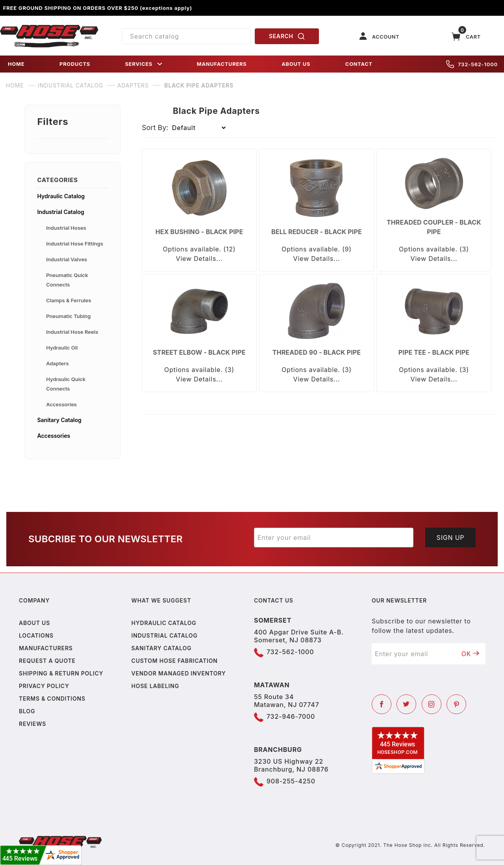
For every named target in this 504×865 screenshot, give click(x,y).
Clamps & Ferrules (69, 300)
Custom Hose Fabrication (175, 661)
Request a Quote (47, 661)
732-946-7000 (291, 716)
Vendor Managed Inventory (179, 673)
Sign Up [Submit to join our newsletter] (451, 538)
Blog (27, 711)
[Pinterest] (456, 704)
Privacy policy (44, 686)
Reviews (32, 724)
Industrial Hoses (66, 228)
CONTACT (359, 64)
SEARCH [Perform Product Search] (287, 36)
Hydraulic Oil (62, 348)
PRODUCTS (75, 64)
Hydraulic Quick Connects (66, 384)
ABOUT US (296, 64)
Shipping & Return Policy (61, 673)
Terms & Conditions (52, 699)
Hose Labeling (155, 686)
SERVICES (145, 64)
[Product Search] (186, 36)
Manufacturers (46, 648)
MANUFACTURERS (222, 64)
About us (34, 623)
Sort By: (155, 127)
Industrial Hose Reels (72, 332)
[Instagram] (432, 704)
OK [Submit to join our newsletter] (471, 654)
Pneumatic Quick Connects (67, 280)
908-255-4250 (291, 781)
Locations (36, 635)
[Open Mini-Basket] (466, 36)
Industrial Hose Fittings (75, 244)
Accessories (61, 404)
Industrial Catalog (60, 212)
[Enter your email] (334, 538)
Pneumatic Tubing (68, 316)
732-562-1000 (472, 64)
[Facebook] (382, 704)
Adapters (57, 363)
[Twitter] (406, 704)
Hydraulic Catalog (61, 196)
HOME (16, 64)
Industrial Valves (67, 259)
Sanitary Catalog (59, 420)
